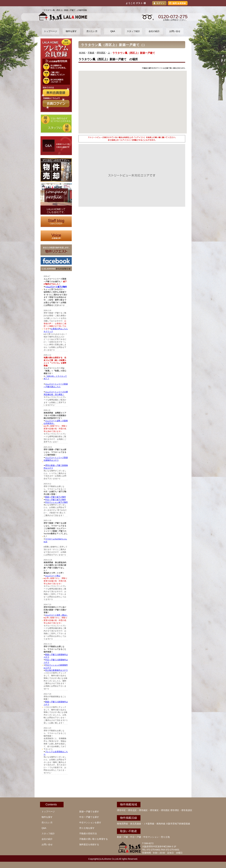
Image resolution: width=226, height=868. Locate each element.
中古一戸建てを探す (89, 817)
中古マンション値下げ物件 (56, 502)
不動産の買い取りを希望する (94, 839)
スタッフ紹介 (133, 31)
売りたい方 (92, 31)
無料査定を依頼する (89, 844)
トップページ (51, 31)
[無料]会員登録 (179, 3)
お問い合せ (175, 31)
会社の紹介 (154, 31)
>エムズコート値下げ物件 (56, 287)
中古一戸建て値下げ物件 (56, 500)
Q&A (113, 31)
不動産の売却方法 (88, 833)
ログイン (161, 3)
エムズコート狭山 (53, 576)
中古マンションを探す (90, 823)
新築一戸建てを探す (89, 812)
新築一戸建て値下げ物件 (56, 497)
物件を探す (71, 31)
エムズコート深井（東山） (56, 615)
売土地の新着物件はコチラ (56, 670)
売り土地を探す (87, 828)
